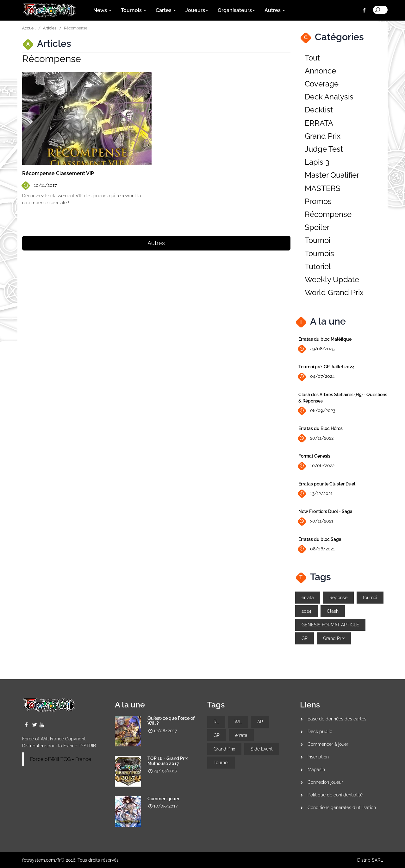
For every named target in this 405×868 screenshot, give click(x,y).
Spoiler (317, 227)
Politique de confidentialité (335, 795)
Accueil (29, 28)
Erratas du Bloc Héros (321, 428)
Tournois (319, 253)
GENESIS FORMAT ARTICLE (330, 625)
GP (305, 638)
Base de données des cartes (337, 719)
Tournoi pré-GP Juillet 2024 (327, 367)
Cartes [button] (166, 10)
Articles (50, 28)
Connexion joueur (325, 782)
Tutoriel (318, 266)
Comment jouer (163, 799)
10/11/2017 (39, 185)
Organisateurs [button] (236, 10)
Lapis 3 (317, 162)
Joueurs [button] (197, 10)
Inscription (318, 757)
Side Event (262, 749)
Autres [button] (275, 10)
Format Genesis (314, 456)
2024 (306, 611)
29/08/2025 (317, 349)
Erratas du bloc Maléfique (325, 339)
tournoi (370, 598)
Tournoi (318, 240)
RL (216, 722)
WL (238, 722)
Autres (156, 243)
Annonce (320, 71)
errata (308, 598)
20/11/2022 (316, 438)
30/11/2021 (316, 521)
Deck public (320, 732)
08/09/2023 (317, 411)
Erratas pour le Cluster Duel (327, 484)
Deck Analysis (329, 97)
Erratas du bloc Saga (320, 539)
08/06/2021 (317, 549)
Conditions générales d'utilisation (342, 808)
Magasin (316, 770)
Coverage (322, 84)
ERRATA (319, 123)
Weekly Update (332, 279)
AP (260, 722)
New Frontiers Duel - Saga (325, 511)
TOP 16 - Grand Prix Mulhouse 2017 (168, 761)
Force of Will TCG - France (61, 759)
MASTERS (323, 188)
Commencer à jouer (328, 744)
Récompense (328, 214)
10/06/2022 (316, 466)
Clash (333, 611)
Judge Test (324, 149)
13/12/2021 (315, 494)
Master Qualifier (332, 175)
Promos (318, 201)
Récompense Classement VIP (58, 173)
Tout (312, 58)
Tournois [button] (134, 10)
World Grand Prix (334, 292)
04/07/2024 (317, 377)
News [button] (102, 10)
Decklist (319, 110)
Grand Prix (323, 136)
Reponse (338, 598)
